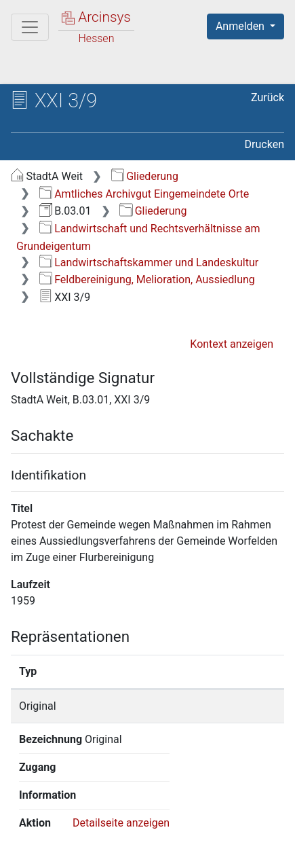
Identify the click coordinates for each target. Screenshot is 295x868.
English (31, 809)
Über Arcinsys (79, 835)
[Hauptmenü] (30, 27)
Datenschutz (180, 835)
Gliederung (145, 176)
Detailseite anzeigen (121, 739)
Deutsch (82, 809)
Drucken (264, 144)
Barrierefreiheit (81, 850)
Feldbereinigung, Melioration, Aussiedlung (147, 279)
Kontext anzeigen (232, 344)
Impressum (182, 850)
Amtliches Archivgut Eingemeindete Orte (144, 194)
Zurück (268, 97)
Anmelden (241, 26)
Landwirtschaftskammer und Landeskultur (149, 263)
